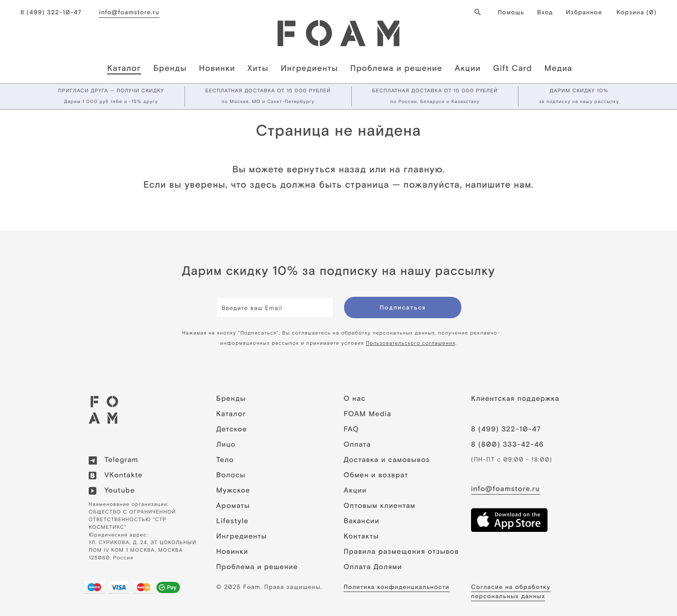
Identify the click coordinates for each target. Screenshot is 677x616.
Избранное (584, 12)
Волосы (231, 475)
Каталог (124, 68)
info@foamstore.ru (129, 12)
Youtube (112, 491)
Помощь (511, 12)
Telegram (113, 460)
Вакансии (361, 521)
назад (352, 169)
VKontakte (116, 475)
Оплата (357, 445)
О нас (355, 399)
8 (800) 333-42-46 (507, 445)
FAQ (351, 429)
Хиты (258, 68)
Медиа (558, 68)
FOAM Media (368, 414)
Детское (232, 429)
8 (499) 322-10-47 (51, 12)
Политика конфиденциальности (397, 587)
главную (423, 169)
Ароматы (233, 506)
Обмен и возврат (376, 475)
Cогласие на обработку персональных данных (511, 592)
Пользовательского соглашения (411, 343)
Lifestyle (232, 521)
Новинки (217, 68)
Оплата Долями (373, 567)
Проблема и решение (396, 68)
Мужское (233, 491)
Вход (545, 12)
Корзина (636, 12)
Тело (225, 460)
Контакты (361, 536)
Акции (468, 68)
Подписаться (403, 307)
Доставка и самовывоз (387, 460)
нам (523, 184)
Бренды (170, 68)
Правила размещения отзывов (401, 552)
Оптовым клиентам (380, 506)
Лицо (226, 445)
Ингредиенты (309, 68)
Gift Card (513, 68)
